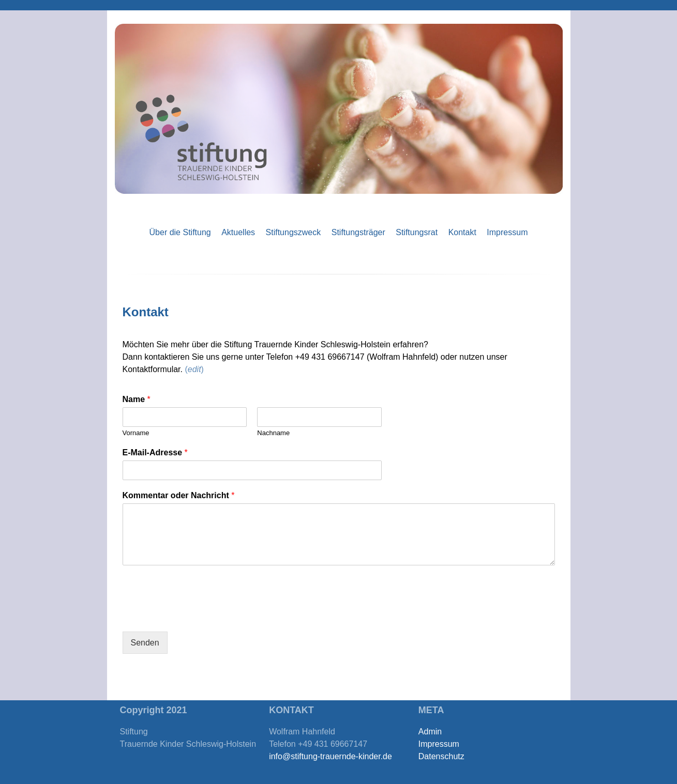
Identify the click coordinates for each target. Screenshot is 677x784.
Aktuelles (238, 232)
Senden (145, 643)
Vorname (136, 433)
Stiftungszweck (294, 232)
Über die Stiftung (180, 232)
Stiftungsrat (417, 232)
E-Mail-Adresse (155, 452)
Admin (430, 732)
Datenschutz (441, 756)
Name (137, 399)
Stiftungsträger (358, 232)
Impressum (507, 232)
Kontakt (462, 232)
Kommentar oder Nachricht (179, 495)
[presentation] (201, 614)
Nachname (273, 433)
